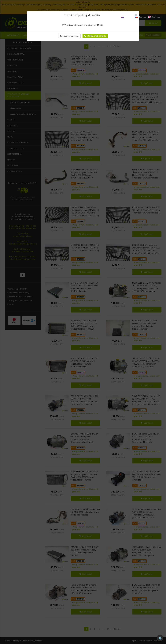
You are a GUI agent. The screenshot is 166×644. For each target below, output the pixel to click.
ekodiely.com (155, 17)
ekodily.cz (140, 17)
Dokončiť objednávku (97, 36)
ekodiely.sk (127, 17)
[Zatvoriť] (136, 15)
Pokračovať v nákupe (69, 36)
